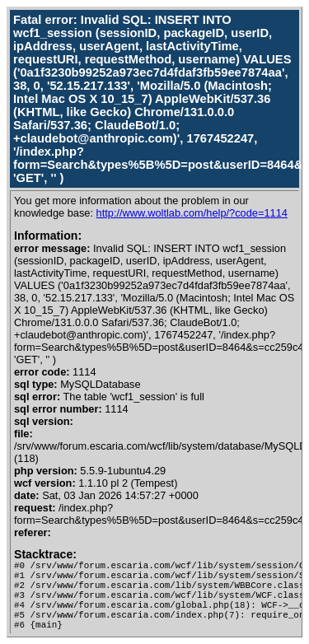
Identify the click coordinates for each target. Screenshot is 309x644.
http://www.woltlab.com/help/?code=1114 (192, 213)
